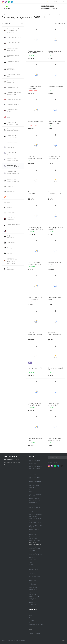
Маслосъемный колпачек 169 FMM (54, 404)
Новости (32, 613)
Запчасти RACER (34, 498)
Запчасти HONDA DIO (36, 514)
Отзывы (31, 620)
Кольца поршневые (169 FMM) (55, 52)
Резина (31, 567)
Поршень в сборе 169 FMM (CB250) (36, 52)
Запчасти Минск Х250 (36, 466)
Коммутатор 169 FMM (36, 368)
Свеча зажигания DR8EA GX (34, 193)
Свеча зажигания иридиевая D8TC (54, 158)
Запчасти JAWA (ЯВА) (35, 505)
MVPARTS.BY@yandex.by (12, 460)
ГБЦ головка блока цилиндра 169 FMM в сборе (35, 229)
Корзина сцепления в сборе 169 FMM (55, 228)
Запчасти (32, 557)
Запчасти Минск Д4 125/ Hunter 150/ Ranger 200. (35, 462)
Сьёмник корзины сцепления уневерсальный (35, 88)
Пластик (32, 562)
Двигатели (32, 532)
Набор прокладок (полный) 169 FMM (34, 404)
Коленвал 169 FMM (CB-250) (54, 263)
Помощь (32, 630)
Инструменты (33, 590)
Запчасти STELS (34, 529)
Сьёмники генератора (55, 86)
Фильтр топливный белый (54, 299)
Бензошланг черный (36, 121)
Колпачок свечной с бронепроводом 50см (55, 193)
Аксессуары (33, 580)
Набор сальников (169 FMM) (55, 369)
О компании (33, 609)
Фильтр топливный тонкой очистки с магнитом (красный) (55, 123)
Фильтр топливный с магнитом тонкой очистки (55, 440)
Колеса (31, 565)
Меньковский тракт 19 (49, 8)
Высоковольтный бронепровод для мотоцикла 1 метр (34, 264)
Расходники (33, 560)
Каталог (32, 456)
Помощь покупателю (35, 633)
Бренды (31, 618)
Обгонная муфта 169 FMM (35, 439)
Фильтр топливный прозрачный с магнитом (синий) (35, 299)
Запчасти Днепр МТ (35, 507)
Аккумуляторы (33, 570)
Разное (31, 592)
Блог (30, 615)
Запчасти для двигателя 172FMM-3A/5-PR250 (35, 549)
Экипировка (33, 587)
